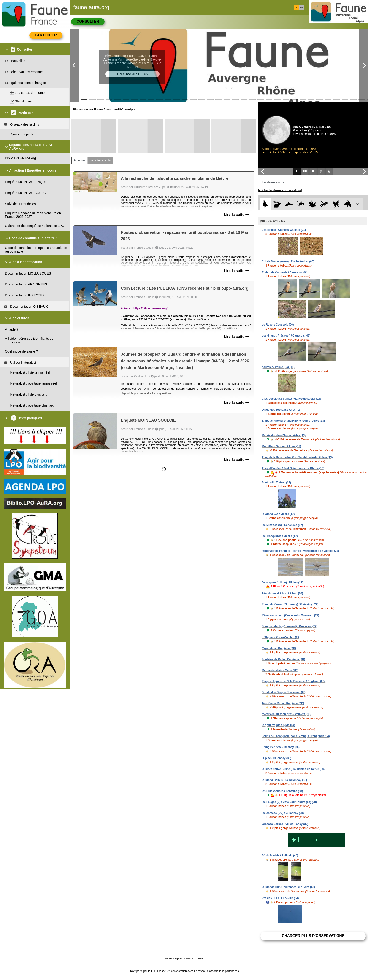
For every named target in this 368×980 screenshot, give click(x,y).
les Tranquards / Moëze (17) (280, 536)
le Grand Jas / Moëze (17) (278, 514)
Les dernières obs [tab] (273, 182)
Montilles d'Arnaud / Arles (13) (281, 446)
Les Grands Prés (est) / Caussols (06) (286, 336)
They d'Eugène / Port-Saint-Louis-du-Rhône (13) (293, 468)
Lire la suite (237, 215)
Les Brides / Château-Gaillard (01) (284, 230)
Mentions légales (173, 959)
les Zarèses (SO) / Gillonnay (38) (283, 813)
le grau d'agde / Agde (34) (278, 725)
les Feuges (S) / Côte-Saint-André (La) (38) (289, 802)
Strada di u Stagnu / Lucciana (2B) (284, 692)
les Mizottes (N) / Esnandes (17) (282, 525)
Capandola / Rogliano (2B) (279, 648)
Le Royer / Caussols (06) (278, 325)
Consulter (88, 21)
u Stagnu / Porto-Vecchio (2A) (281, 637)
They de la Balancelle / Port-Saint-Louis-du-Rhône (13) (297, 457)
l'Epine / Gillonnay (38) (276, 758)
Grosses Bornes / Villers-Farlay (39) (285, 824)
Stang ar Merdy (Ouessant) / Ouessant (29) (290, 626)
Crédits (200, 959)
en (301, 7)
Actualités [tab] (79, 160)
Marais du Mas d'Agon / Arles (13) (284, 435)
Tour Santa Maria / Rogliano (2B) (283, 703)
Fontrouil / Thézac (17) (276, 482)
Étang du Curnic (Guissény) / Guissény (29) (290, 604)
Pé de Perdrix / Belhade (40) (280, 856)
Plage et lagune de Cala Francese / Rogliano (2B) (294, 681)
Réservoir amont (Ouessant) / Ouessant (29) (290, 615)
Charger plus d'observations (313, 936)
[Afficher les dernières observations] (280, 190)
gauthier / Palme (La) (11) (278, 367)
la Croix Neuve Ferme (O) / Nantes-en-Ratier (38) (293, 769)
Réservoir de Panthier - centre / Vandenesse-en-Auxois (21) (300, 551)
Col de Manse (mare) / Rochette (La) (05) (288, 261)
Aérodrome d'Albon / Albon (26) (282, 593)
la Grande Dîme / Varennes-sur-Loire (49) (288, 887)
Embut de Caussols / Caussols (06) (285, 272)
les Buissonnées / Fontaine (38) (282, 791)
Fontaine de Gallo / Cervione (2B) (283, 659)
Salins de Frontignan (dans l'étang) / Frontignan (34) (296, 736)
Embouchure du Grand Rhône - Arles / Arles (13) (293, 421)
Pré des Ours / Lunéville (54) (280, 898)
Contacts (189, 959)
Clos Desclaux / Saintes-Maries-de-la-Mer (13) (291, 399)
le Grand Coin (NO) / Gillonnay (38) (284, 780)
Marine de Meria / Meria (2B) (280, 670)
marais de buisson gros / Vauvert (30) (286, 714)
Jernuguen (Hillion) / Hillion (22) (283, 582)
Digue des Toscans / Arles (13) (282, 410)
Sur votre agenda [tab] (100, 160)
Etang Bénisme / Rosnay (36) (281, 747)
